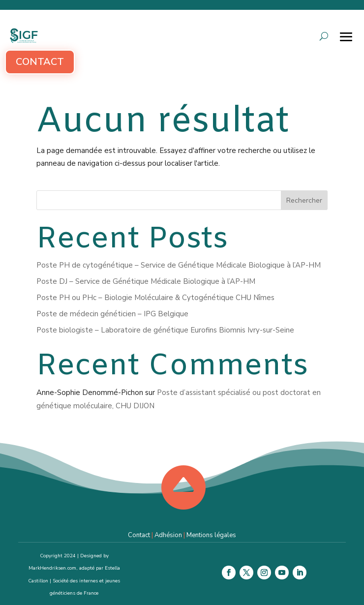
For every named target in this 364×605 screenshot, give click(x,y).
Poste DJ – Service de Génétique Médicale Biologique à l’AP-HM (146, 281)
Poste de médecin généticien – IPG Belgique (112, 314)
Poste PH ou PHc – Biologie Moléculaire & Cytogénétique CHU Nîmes (155, 298)
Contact (40, 62)
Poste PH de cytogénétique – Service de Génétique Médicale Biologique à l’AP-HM (179, 265)
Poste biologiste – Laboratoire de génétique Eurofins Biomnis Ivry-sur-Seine (165, 330)
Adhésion (168, 535)
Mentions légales (211, 535)
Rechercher (304, 200)
